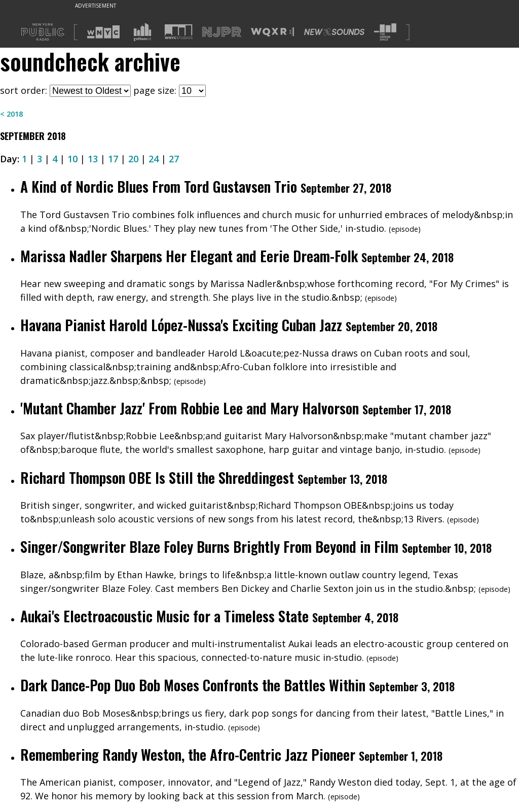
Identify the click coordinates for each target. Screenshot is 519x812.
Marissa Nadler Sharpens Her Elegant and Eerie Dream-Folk (189, 256)
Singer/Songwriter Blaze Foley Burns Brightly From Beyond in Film (209, 546)
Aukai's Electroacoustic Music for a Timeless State (164, 616)
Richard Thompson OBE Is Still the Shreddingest (159, 478)
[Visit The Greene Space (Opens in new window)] (385, 32)
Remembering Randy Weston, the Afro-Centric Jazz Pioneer (188, 754)
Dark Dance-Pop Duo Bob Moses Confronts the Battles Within (193, 685)
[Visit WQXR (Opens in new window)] (272, 32)
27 (174, 159)
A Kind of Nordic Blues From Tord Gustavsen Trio (159, 186)
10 (72, 159)
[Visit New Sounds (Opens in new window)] (334, 32)
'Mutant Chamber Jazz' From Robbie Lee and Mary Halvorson (190, 408)
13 (93, 159)
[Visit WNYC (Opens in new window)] (103, 32)
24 (154, 159)
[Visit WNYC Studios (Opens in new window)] (179, 32)
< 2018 (11, 114)
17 (113, 159)
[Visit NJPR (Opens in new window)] (222, 32)
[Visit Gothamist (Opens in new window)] (142, 32)
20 (133, 159)
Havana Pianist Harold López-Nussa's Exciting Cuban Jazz (181, 325)
